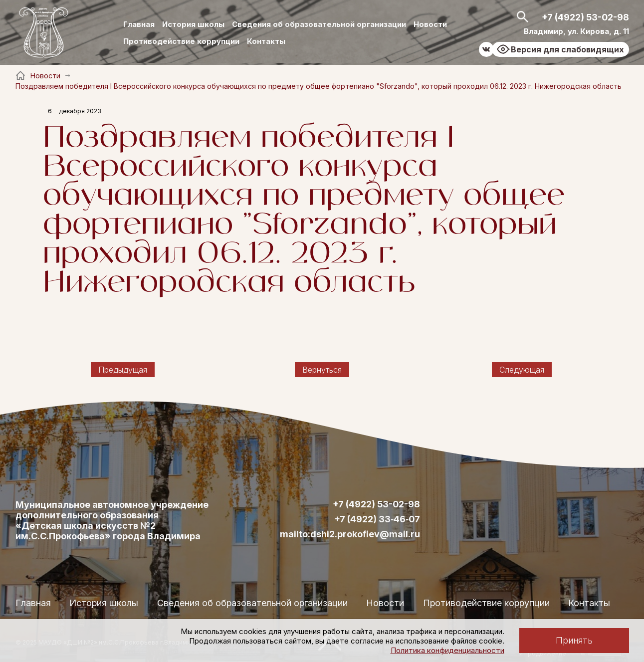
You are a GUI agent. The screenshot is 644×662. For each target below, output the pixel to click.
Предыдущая (123, 370)
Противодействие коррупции (181, 41)
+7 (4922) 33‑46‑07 (377, 519)
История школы (193, 24)
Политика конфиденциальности (447, 650)
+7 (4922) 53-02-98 (585, 17)
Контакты (266, 41)
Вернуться (322, 370)
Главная (139, 24)
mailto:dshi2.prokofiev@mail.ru (350, 534)
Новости (430, 24)
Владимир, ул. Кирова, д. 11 (576, 31)
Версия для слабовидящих (567, 49)
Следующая (522, 370)
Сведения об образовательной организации (319, 24)
